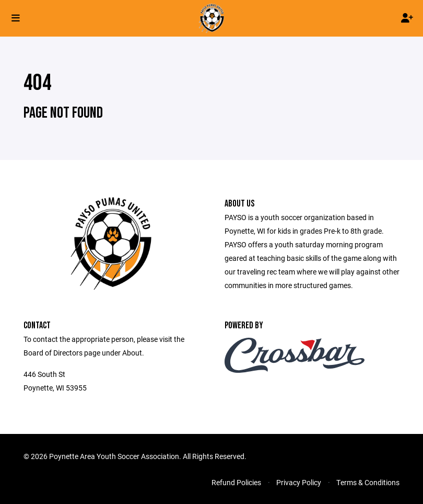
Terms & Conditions (368, 482)
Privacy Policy (299, 482)
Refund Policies (236, 482)
